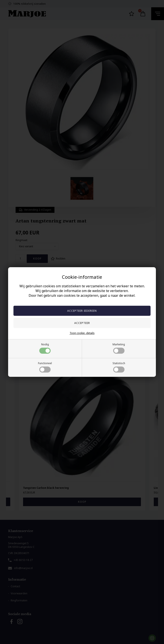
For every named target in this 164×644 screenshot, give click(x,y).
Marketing (119, 348)
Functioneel (45, 367)
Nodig (45, 348)
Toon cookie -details (82, 333)
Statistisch (119, 367)
